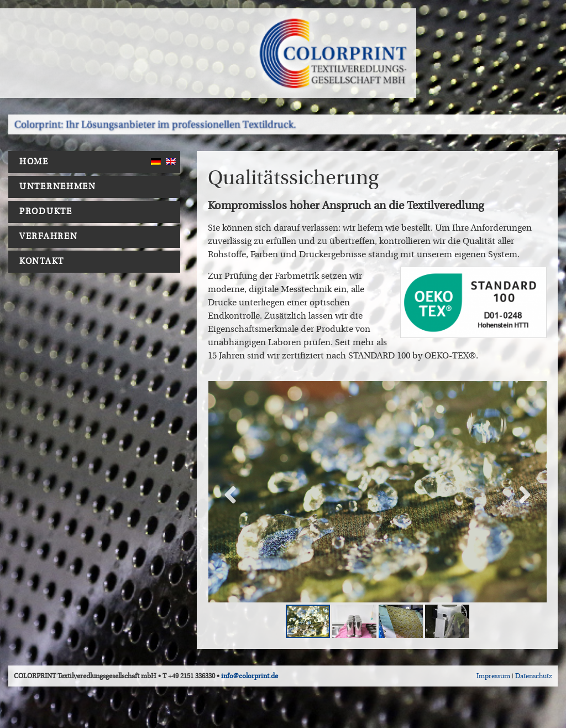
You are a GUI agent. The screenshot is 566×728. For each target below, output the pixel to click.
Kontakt (42, 261)
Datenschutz (534, 676)
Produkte (49, 212)
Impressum (493, 676)
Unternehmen (61, 187)
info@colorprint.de (250, 676)
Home (34, 162)
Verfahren (51, 237)
